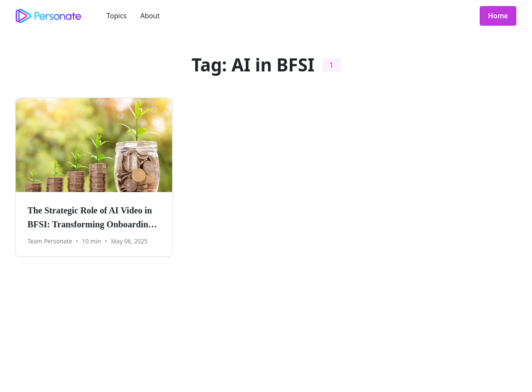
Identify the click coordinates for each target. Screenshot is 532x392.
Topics (117, 16)
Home (498, 16)
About (150, 16)
